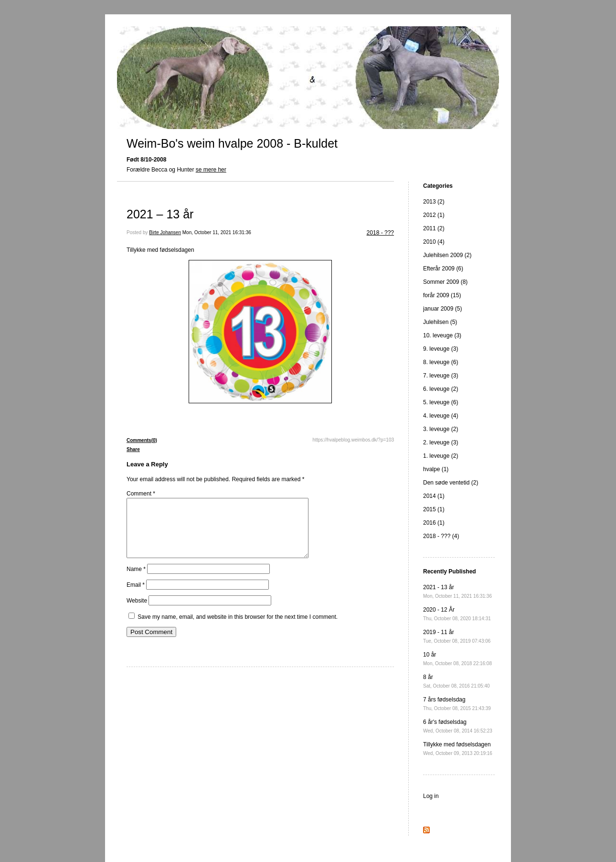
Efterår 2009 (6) (443, 269)
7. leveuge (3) (441, 376)
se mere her (211, 170)
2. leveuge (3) (441, 442)
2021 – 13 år (160, 214)
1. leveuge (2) (441, 456)
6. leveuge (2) (441, 389)
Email (136, 596)
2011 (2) (434, 228)
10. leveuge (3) (442, 335)
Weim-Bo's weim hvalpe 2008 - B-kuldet (232, 143)
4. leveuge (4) (441, 416)
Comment (141, 494)
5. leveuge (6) (441, 402)
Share (133, 449)
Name (136, 581)
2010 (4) (434, 242)
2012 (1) (434, 215)
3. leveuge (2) (441, 429)
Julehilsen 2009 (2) (447, 255)
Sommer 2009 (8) (445, 282)
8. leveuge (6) (441, 362)
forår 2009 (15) (442, 295)
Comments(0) (142, 440)
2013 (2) (434, 202)
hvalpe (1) (436, 469)
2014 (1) (434, 496)
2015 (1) (434, 509)
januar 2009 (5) (442, 309)
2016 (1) (434, 523)
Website (137, 612)
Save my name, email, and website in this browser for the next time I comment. (238, 628)
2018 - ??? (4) (441, 536)
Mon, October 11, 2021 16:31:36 (217, 232)
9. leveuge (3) (441, 349)
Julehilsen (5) (440, 322)
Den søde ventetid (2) (451, 483)
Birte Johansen (165, 232)
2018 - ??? (380, 233)
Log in (431, 796)
